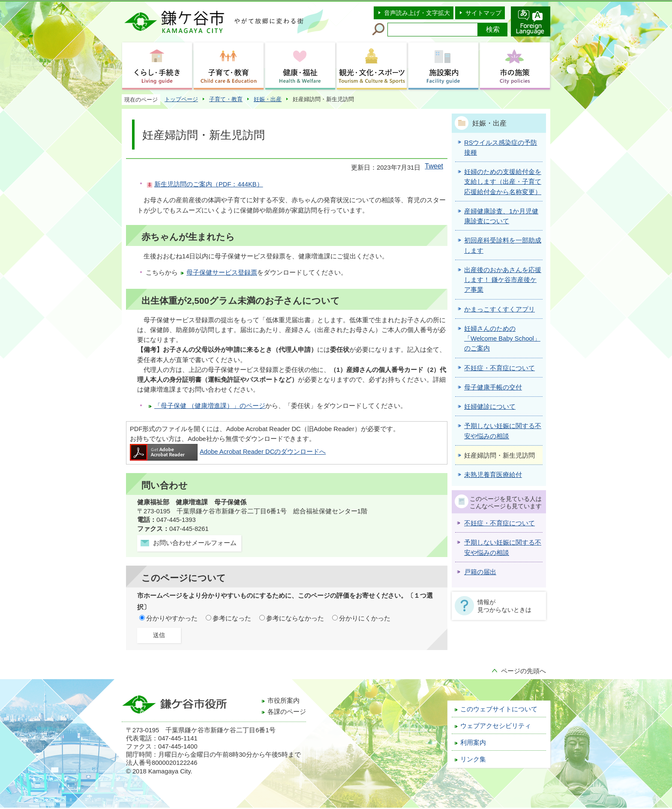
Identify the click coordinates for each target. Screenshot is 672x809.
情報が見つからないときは (504, 606)
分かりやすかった (172, 618)
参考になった (232, 618)
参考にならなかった (295, 618)
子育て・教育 (226, 99)
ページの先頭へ (523, 671)
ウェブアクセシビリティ (496, 726)
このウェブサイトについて (499, 709)
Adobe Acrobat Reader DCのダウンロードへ (228, 452)
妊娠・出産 (268, 99)
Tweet (434, 166)
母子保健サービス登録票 (222, 273)
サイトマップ (483, 13)
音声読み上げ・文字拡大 (417, 13)
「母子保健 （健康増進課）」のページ (210, 406)
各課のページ (287, 712)
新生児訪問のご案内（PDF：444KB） (209, 184)
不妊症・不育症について (499, 523)
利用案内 (473, 743)
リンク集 (473, 759)
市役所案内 (283, 701)
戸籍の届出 (480, 572)
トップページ (181, 99)
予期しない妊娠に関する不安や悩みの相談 (503, 547)
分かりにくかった (365, 618)
